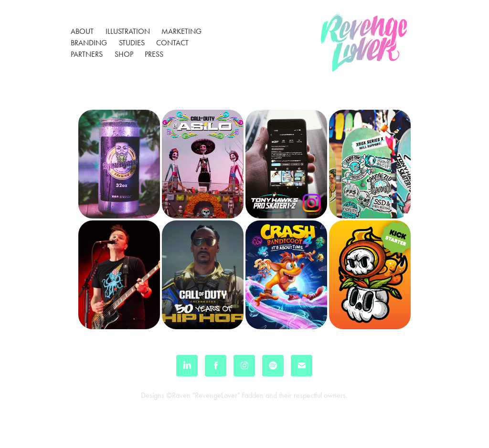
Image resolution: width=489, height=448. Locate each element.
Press (154, 54)
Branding (89, 43)
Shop (124, 54)
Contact (172, 43)
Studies (132, 43)
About (82, 31)
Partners (87, 54)
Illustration (128, 31)
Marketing (181, 31)
